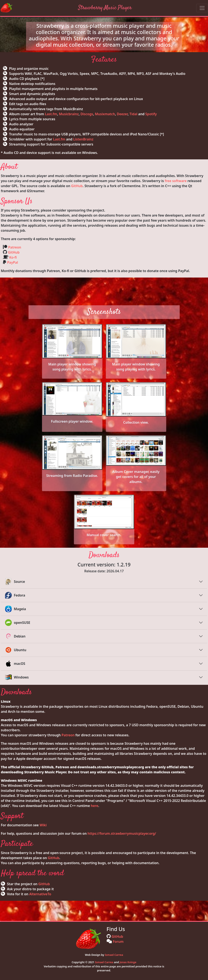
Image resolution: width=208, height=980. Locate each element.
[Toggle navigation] (202, 8)
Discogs (87, 114)
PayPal (13, 262)
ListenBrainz (83, 139)
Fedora (15, 595)
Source (15, 582)
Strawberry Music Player (105, 8)
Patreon (15, 247)
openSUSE (18, 623)
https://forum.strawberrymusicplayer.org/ (122, 833)
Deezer (122, 114)
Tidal (133, 114)
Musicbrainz (69, 114)
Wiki (43, 825)
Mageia (16, 609)
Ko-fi (13, 257)
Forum (118, 942)
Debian (15, 636)
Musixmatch (105, 114)
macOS (15, 664)
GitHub (77, 186)
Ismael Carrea (114, 955)
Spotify (151, 114)
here (95, 806)
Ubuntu (16, 650)
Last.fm (51, 114)
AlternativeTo (40, 894)
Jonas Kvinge (128, 962)
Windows (17, 677)
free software (176, 181)
